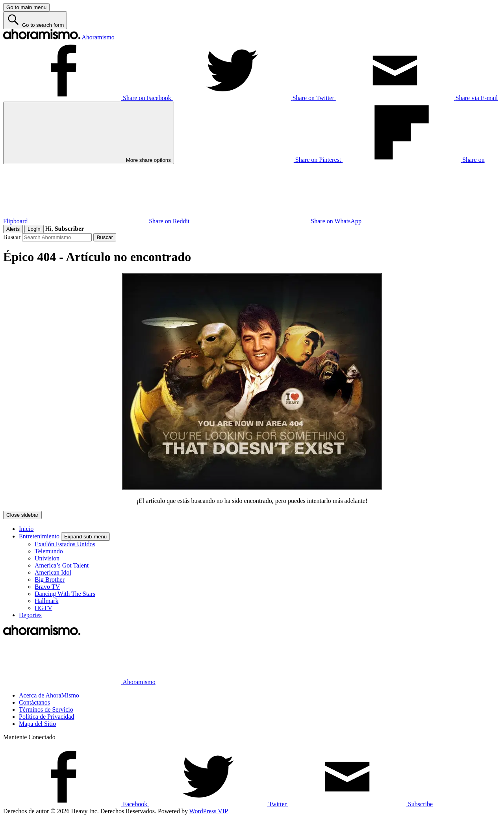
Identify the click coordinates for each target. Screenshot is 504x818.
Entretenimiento (39, 536)
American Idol (53, 572)
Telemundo (49, 551)
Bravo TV (47, 587)
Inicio (26, 529)
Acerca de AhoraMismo (49, 695)
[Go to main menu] (26, 7)
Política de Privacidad (46, 717)
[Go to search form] (35, 20)
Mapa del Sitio (37, 724)
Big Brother (50, 580)
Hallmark (46, 601)
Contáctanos (34, 702)
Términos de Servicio (46, 709)
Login (34, 229)
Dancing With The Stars (65, 594)
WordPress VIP (209, 811)
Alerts (13, 229)
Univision (47, 558)
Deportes (30, 615)
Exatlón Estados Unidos (65, 544)
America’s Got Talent (62, 565)
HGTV (43, 608)
